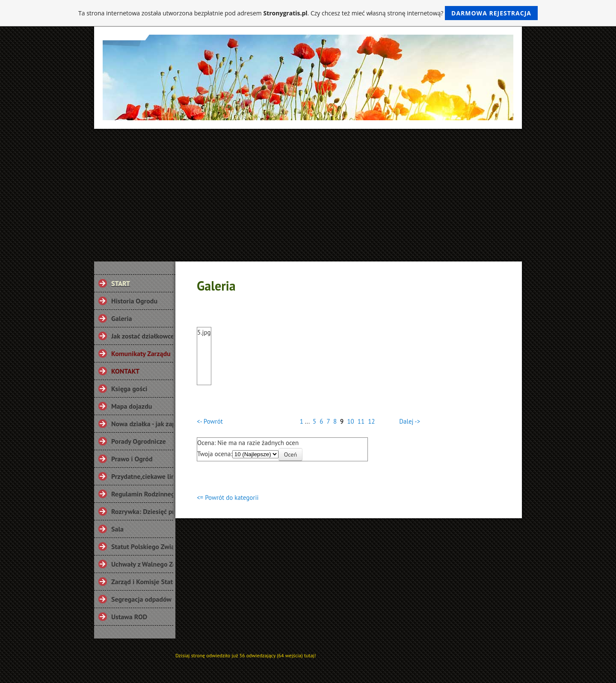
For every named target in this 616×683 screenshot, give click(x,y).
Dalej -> (410, 421)
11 (361, 421)
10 (350, 421)
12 (371, 421)
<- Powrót (210, 421)
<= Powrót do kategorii (228, 497)
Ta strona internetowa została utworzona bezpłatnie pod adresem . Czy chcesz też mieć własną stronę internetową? (308, 13)
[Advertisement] (308, 193)
